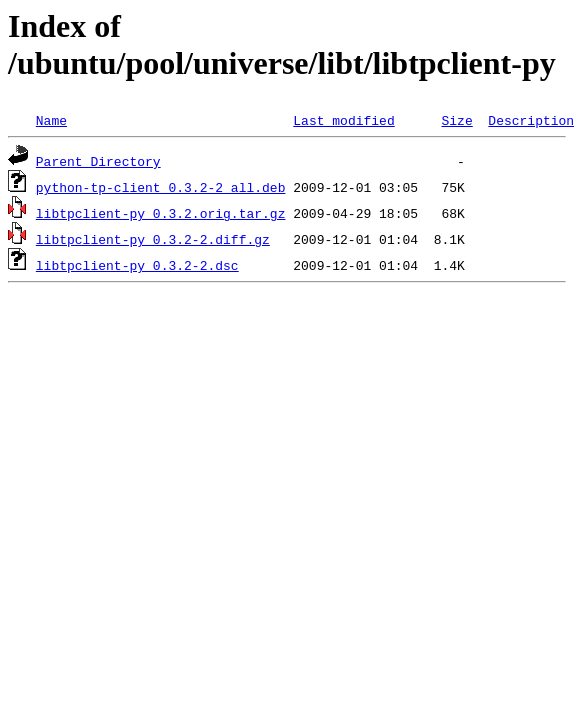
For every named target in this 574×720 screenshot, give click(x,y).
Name (51, 120)
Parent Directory (98, 161)
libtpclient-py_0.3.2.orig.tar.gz (161, 213)
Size (456, 120)
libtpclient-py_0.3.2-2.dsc (137, 265)
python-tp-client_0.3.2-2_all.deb (161, 187)
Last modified (343, 120)
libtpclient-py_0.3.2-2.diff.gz (153, 239)
